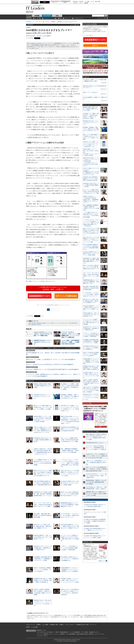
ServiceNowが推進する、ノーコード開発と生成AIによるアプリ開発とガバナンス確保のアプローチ (70, 526)
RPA (61, 18)
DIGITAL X (91, 634)
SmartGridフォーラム (94, 632)
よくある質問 (35, 627)
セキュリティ (68, 18)
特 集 (57, 16)
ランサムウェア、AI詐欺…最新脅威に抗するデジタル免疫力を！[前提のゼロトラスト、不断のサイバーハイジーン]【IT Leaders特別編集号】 (53, 375)
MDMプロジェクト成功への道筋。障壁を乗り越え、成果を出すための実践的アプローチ (43, 526)
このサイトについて (31, 625)
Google (44, 323)
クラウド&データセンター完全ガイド (46, 632)
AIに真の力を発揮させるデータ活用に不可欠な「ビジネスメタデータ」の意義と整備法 (70, 483)
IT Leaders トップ (30, 22)
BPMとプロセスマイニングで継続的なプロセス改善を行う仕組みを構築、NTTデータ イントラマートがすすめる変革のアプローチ (91, 232)
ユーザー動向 (38, 18)
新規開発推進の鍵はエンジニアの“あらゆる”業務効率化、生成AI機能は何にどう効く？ (70, 505)
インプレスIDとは (89, 35)
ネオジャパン (65, 323)
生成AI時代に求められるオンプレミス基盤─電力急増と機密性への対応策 (43, 440)
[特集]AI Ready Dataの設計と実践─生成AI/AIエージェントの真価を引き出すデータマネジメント (95, 409)
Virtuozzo (39, 325)
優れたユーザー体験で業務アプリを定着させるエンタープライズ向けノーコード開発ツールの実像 (43, 407)
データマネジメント (79, 18)
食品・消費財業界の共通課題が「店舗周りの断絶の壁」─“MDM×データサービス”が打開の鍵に (70, 451)
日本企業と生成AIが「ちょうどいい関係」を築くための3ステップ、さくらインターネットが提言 (70, 580)
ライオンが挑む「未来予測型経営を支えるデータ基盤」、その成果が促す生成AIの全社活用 (70, 342)
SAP (70, 323)
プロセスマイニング (49, 18)
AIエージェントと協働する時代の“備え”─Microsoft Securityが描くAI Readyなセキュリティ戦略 (70, 440)
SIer (30, 325)
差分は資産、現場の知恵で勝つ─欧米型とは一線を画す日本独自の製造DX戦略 (43, 515)
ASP (76, 323)
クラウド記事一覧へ (75, 25)
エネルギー (75, 3)
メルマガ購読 (45, 625)
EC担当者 (81, 2)
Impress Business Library (89, 31)
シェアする (29, 38)
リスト (42, 38)
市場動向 (53, 22)
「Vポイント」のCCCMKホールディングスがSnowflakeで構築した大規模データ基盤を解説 (70, 548)
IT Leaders (35, 8)
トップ (29, 17)
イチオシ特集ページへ (101, 427)
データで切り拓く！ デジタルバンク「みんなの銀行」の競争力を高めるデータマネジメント (70, 515)
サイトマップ (93, 625)
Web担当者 (75, 2)
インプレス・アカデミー (43, 636)
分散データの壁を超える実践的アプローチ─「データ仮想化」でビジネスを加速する (43, 570)
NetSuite (34, 323)
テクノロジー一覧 (40, 22)
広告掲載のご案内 (54, 625)
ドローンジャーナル (99, 634)
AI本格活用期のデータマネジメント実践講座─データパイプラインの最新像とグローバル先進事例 (70, 570)
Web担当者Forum (64, 632)
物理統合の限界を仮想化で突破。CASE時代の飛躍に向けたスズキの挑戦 (43, 386)
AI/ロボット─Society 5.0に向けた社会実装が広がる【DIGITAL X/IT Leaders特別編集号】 (50, 364)
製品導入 (65, 2)
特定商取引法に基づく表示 (83, 625)
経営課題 (37, 16)
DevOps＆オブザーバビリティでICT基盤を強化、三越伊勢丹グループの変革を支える (43, 548)
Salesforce (34, 325)
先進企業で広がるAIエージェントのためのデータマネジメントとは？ (43, 342)
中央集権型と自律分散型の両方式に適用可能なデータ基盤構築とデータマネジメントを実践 (43, 559)
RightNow (39, 323)
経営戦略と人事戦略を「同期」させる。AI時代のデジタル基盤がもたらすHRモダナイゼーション (70, 396)
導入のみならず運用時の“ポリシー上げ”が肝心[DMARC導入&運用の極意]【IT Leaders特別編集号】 (53, 369)
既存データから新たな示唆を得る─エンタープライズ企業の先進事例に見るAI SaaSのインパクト (70, 494)
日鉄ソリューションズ (56, 323)
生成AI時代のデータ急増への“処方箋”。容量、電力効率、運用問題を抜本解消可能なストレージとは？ (43, 494)
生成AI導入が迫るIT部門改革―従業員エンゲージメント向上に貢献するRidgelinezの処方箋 (70, 429)
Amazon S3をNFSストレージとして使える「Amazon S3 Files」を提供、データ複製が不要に (43, 334)
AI (57, 18)
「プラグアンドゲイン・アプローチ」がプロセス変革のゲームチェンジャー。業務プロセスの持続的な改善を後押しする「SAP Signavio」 (70, 463)
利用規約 (39, 625)
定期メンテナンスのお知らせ (90, 92)
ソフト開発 (87, 2)
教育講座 (86, 3)
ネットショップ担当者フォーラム (45, 634)
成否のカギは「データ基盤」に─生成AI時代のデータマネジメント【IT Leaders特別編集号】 (51, 359)
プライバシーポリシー (70, 625)
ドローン (81, 3)
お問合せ (28, 627)
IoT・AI (92, 2)
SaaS (30, 323)
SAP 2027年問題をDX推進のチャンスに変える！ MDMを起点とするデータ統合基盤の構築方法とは (43, 483)
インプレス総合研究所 (75, 632)
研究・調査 (98, 2)
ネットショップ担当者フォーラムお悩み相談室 (64, 634)
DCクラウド (55, 2)
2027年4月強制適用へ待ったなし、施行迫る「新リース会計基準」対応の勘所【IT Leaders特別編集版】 (53, 354)
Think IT (57, 632)
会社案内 (61, 625)
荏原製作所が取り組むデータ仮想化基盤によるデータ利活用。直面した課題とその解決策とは (43, 580)
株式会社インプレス (42, 630)
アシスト (48, 323)
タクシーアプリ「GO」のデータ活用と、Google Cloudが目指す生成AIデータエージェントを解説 (43, 505)
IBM (73, 323)
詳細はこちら (102, 561)
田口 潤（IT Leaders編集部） (44, 36)
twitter (27, 12)
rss (32, 12)
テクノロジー (47, 16)
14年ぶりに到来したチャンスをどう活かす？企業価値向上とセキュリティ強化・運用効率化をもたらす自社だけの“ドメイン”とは (91, 171)
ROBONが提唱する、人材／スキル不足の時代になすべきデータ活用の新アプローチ (43, 537)
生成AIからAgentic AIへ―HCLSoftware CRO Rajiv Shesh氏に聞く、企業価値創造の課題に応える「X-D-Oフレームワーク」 (91, 199)
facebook (30, 12)
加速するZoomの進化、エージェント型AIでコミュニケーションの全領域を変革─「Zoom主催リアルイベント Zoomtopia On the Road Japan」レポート (70, 420)
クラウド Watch (84, 632)
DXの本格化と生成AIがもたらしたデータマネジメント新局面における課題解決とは (70, 559)
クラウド (48, 22)
